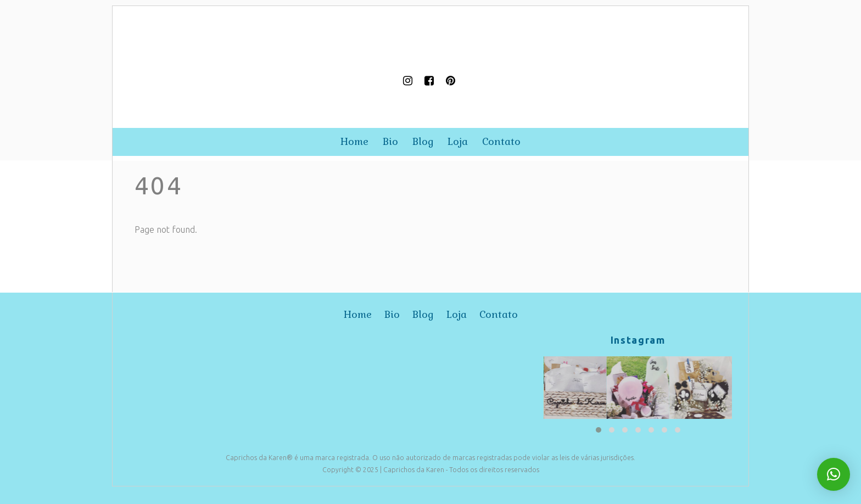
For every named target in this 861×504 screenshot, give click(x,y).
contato (501, 141)
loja (458, 141)
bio (390, 141)
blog (423, 141)
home (354, 141)
